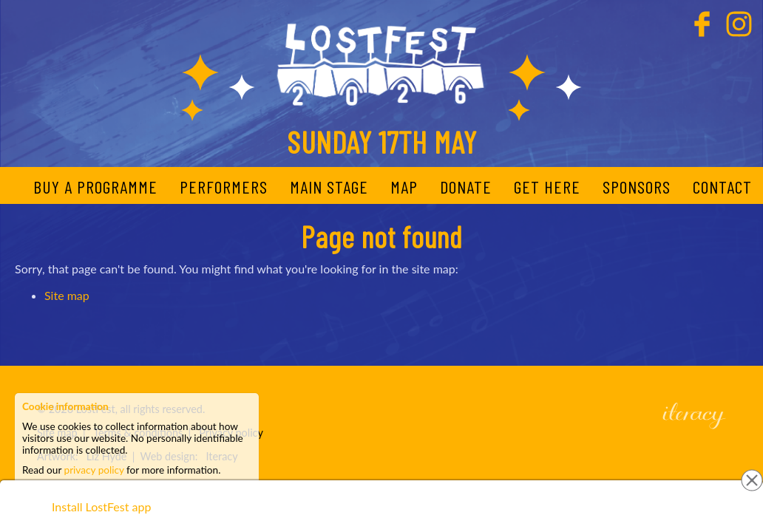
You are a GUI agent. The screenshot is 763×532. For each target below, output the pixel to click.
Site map (67, 295)
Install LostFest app (101, 507)
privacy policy (94, 470)
